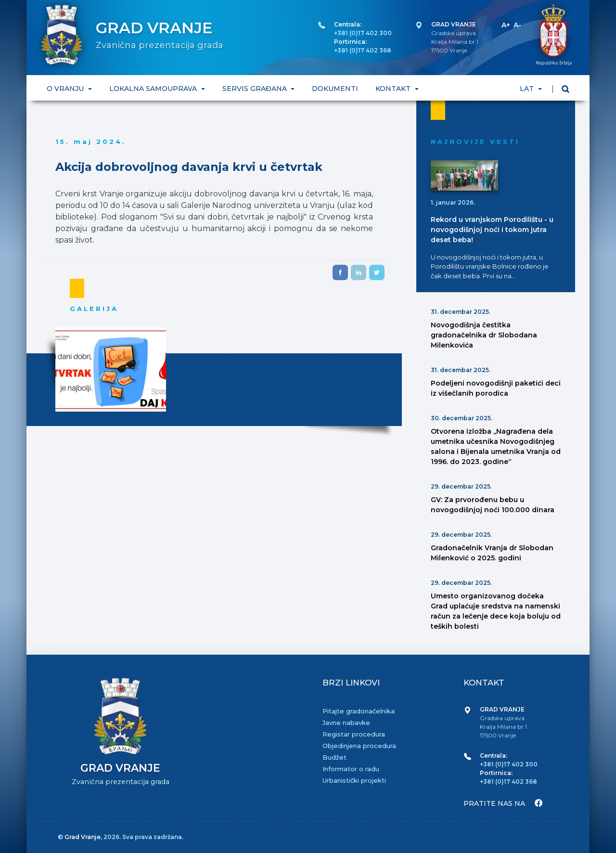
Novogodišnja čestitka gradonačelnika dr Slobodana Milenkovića (484, 335)
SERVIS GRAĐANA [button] (256, 89)
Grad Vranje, (84, 837)
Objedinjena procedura (359, 746)
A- (517, 25)
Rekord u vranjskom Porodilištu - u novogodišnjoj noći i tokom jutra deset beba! (492, 230)
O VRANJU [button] (66, 89)
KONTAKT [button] (394, 89)
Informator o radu (351, 769)
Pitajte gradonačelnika (359, 711)
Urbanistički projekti (354, 780)
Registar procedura (354, 734)
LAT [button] (528, 89)
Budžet (334, 757)
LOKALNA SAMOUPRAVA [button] (154, 89)
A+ (506, 25)
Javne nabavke (346, 723)
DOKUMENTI (335, 89)
